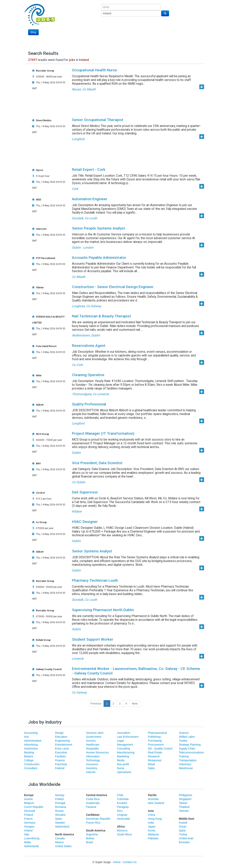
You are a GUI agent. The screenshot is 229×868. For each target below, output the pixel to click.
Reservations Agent (89, 346)
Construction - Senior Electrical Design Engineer (113, 287)
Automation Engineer (90, 199)
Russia (59, 811)
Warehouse (186, 768)
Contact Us (130, 862)
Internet (91, 772)
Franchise (61, 764)
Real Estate (155, 752)
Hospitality (92, 749)
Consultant (31, 768)
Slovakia (60, 815)
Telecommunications (191, 752)
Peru (120, 811)
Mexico (59, 842)
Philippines (186, 795)
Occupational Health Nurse (94, 70)
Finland (29, 815)
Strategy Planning (190, 745)
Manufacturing (126, 752)
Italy (27, 834)
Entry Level (62, 749)
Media (121, 760)
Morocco (122, 830)
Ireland (28, 830)
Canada (60, 838)
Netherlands (32, 846)
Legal (120, 741)
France (29, 819)
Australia (153, 799)
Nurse (121, 768)
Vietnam (184, 811)
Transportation (188, 760)
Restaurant (155, 760)
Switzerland (62, 827)
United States (63, 846)
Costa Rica (93, 799)
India (151, 823)
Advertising (31, 745)
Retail (151, 764)
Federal (60, 768)
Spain (59, 819)
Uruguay (122, 815)
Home (117, 862)
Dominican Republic (98, 819)
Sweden (60, 823)
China (151, 815)
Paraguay (123, 807)
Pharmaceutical (157, 733)
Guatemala (93, 803)
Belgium (29, 803)
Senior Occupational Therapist (98, 120)
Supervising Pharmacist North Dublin (103, 610)
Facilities (60, 756)
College (29, 760)
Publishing (154, 737)
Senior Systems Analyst (92, 551)
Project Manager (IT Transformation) (103, 433)
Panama (91, 807)
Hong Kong (155, 819)
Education (61, 737)
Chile (120, 795)
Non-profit (123, 764)
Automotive (31, 749)
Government (93, 737)
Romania (61, 807)
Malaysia (153, 834)
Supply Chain (187, 749)
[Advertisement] (157, 31)
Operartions (124, 772)
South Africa (124, 834)
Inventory (92, 768)
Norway (60, 795)
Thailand (184, 807)
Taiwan (183, 803)
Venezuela (123, 819)
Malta (28, 842)
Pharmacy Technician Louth (95, 580)
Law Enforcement (128, 737)
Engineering (62, 741)
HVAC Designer (85, 522)
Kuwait (183, 823)
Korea (151, 830)
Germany (30, 823)
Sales (151, 768)
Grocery (91, 741)
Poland (59, 799)
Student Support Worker (93, 639)
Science (184, 733)
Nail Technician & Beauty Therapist (101, 316)
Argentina (92, 834)
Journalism (124, 733)
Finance (60, 760)
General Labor (95, 733)
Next (135, 704)
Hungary (29, 827)
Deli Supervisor (85, 492)
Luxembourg (32, 838)
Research (154, 756)
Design (59, 733)
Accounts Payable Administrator (99, 258)
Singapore (185, 799)
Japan (152, 827)
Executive (61, 752)
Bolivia (90, 838)
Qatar (182, 830)
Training (184, 756)
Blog (33, 32)
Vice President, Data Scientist (97, 463)
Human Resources (97, 752)
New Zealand (156, 803)
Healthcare (93, 745)
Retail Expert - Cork (89, 169)
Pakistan (153, 838)
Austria (29, 799)
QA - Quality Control (160, 749)
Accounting (31, 733)
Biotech (29, 756)
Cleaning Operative (88, 375)
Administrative (33, 741)
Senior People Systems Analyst (98, 228)
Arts (27, 737)
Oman (183, 827)
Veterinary (185, 764)
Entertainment (64, 745)
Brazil (89, 842)
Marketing (123, 756)
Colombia (123, 799)
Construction (32, 764)
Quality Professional (89, 404)
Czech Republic (34, 807)
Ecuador (122, 803)
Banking (29, 752)
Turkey (183, 834)
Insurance (92, 764)
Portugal (60, 803)
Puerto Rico (93, 823)
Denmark (30, 811)
